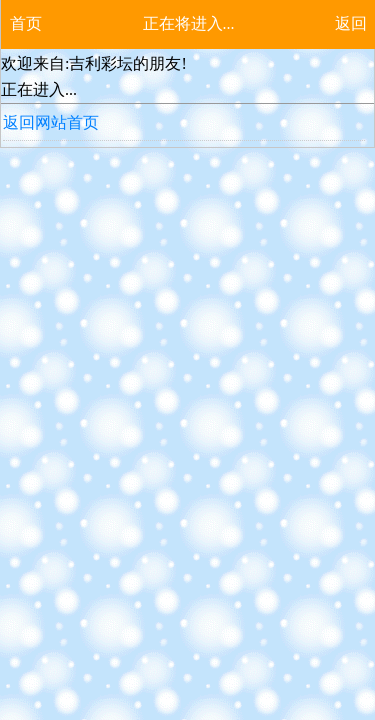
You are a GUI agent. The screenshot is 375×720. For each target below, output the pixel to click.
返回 (351, 23)
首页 (26, 23)
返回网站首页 (51, 122)
